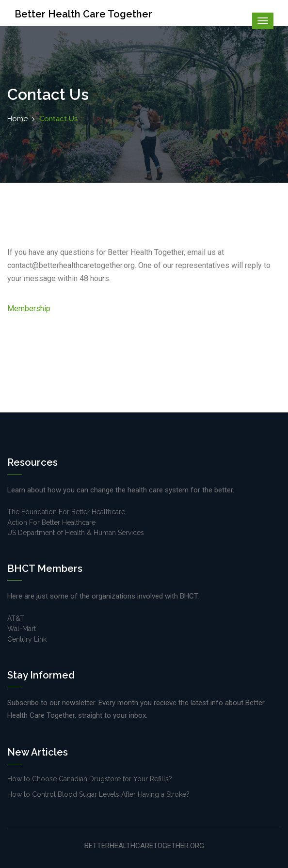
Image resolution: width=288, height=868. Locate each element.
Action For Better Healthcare (51, 522)
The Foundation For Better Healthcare (66, 512)
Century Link (27, 639)
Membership (29, 308)
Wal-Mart (22, 629)
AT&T (16, 618)
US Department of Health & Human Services (76, 533)
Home (17, 119)
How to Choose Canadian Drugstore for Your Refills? (90, 779)
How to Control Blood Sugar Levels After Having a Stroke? (98, 794)
